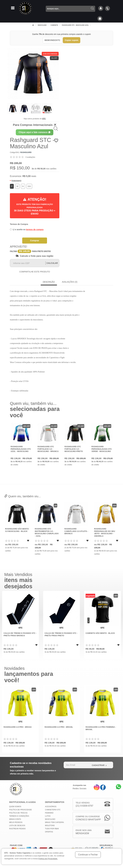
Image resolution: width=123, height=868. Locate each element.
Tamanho (16, 181)
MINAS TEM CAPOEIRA (54, 822)
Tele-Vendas (85, 804)
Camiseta (54, 25)
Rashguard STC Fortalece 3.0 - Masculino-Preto (75, 449)
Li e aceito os (27, 229)
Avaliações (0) (70, 282)
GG (29, 186)
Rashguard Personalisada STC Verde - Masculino (103, 449)
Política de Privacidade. (48, 859)
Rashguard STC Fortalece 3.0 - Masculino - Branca (50, 449)
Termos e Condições (19, 816)
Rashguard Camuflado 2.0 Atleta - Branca (106, 531)
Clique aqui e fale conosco (35, 132)
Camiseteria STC (53, 810)
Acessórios (51, 807)
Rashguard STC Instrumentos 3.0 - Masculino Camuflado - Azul (76, 532)
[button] (100, 19)
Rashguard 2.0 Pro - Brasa (18, 727)
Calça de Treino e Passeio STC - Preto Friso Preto (61, 634)
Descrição (49, 282)
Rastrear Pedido (17, 829)
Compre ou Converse (88, 818)
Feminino (49, 813)
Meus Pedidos (16, 822)
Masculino (42, 25)
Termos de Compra (19, 224)
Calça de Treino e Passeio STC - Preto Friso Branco (20, 634)
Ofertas (49, 832)
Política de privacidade (20, 810)
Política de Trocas (18, 813)
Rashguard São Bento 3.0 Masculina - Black (47, 530)
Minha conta (15, 819)
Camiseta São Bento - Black (100, 633)
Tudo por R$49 (52, 829)
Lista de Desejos (17, 826)
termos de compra (35, 229)
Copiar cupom (72, 40)
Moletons (50, 826)
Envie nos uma (84, 832)
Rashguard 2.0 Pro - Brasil (59, 727)
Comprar (35, 240)
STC (44, 119)
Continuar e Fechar (88, 855)
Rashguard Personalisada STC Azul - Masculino (22, 449)
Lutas (48, 816)
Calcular (52, 263)
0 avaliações (30, 157)
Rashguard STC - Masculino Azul (75, 25)
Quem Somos (15, 807)
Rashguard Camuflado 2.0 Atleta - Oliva (17, 531)
